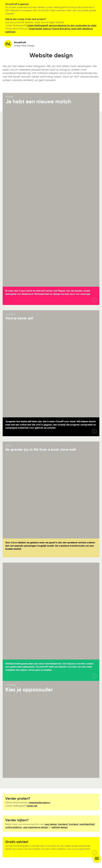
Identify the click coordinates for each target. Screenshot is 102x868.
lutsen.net (32, 806)
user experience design (36, 827)
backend (63, 824)
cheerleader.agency (39, 803)
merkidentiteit (87, 824)
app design (51, 824)
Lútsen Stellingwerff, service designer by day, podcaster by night (62, 26)
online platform (14, 827)
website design (60, 827)
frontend (73, 824)
